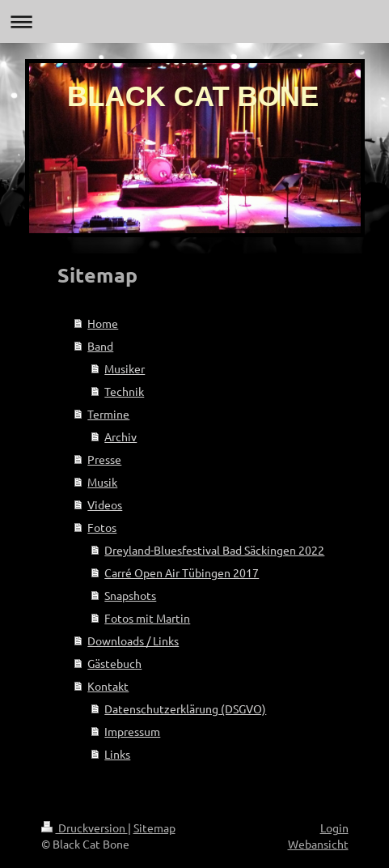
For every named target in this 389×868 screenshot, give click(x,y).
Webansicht (318, 844)
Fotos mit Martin (147, 618)
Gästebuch (114, 663)
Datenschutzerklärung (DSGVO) (185, 708)
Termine (108, 414)
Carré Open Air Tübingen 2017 (182, 572)
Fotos (102, 527)
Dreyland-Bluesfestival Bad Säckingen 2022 (214, 550)
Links (117, 754)
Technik (124, 391)
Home (103, 323)
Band (100, 346)
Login (334, 828)
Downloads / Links (133, 640)
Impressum (132, 731)
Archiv (121, 436)
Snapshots (130, 595)
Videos (105, 504)
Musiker (125, 368)
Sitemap (154, 828)
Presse (104, 459)
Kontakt (108, 686)
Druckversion (85, 828)
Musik (102, 482)
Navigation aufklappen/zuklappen (194, 21)
